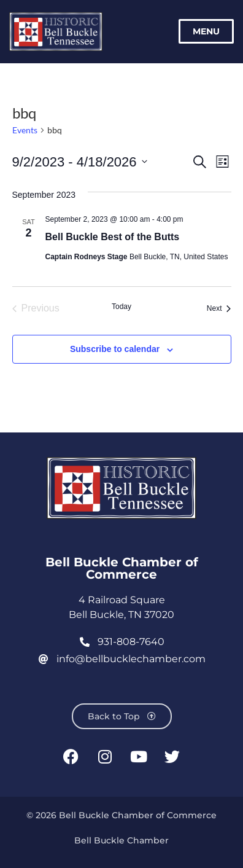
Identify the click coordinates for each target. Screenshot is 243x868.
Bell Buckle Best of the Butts (113, 237)
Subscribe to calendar (115, 349)
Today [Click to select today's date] (121, 307)
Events (25, 130)
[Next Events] (219, 308)
